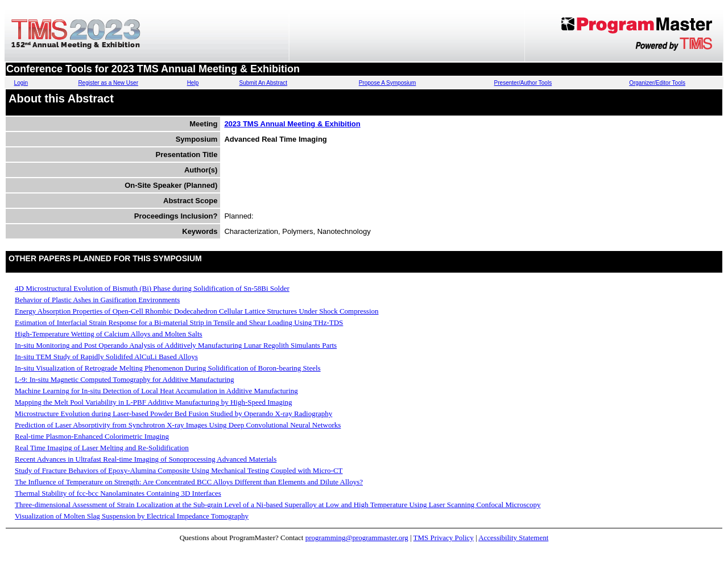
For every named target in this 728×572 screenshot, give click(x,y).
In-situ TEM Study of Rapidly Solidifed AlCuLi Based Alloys (106, 357)
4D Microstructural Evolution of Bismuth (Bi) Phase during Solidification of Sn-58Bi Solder (152, 288)
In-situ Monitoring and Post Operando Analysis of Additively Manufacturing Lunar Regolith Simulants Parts (176, 345)
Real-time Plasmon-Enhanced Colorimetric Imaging (92, 436)
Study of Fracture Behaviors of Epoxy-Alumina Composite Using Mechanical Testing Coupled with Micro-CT (179, 470)
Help (193, 83)
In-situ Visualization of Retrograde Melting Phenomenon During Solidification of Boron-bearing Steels (168, 368)
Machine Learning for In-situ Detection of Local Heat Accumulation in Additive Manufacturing (156, 391)
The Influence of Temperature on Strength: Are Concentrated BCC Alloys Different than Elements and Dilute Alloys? (189, 482)
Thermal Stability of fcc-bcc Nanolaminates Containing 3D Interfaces (118, 493)
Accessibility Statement (513, 538)
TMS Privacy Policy (444, 538)
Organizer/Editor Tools (657, 83)
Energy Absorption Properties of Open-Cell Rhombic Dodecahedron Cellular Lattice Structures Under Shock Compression (197, 311)
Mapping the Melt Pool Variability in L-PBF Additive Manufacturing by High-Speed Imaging (154, 402)
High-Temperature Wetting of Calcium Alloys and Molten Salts (109, 334)
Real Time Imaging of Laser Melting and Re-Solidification (102, 448)
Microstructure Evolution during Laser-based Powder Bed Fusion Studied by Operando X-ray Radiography (173, 413)
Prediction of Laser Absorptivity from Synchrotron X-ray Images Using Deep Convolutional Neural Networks (178, 425)
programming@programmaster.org (357, 538)
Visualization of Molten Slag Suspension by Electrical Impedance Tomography (132, 516)
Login (21, 83)
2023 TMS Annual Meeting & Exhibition (292, 124)
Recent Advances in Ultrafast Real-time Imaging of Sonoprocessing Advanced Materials (146, 459)
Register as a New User (108, 83)
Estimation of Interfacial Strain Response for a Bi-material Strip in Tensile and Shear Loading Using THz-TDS (179, 322)
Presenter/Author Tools (523, 83)
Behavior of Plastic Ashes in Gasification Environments (97, 300)
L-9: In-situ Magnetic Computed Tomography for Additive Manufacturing (125, 379)
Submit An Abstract (264, 83)
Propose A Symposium (388, 83)
